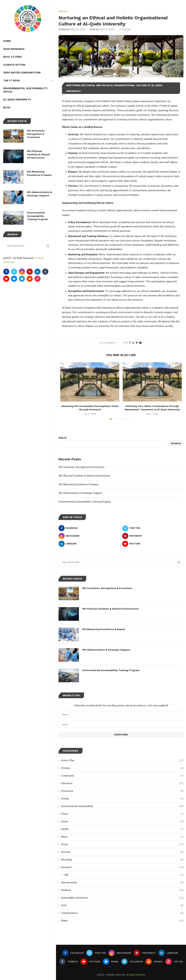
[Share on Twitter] (133, 343)
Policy (122, 844)
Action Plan (122, 760)
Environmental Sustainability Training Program (38, 216)
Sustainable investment (122, 898)
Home (7, 41)
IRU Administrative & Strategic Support (40, 194)
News (122, 836)
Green (122, 821)
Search (63, 437)
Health (122, 829)
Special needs (122, 882)
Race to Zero (13, 57)
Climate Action (14, 65)
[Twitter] (14, 272)
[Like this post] (126, 342)
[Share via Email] (140, 342)
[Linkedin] (38, 272)
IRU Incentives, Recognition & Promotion (36, 134)
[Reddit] (30, 279)
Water (122, 920)
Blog (7, 107)
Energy (122, 798)
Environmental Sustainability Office (26, 90)
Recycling (122, 859)
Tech (122, 905)
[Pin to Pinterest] (137, 342)
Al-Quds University (17, 100)
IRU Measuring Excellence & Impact (40, 173)
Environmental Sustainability (122, 806)
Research (122, 867)
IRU (124, 875)
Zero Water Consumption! (22, 73)
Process (122, 852)
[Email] (14, 279)
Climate (122, 768)
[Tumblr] (45, 272)
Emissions (122, 791)
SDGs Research (14, 49)
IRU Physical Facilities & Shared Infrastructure (39, 154)
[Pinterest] (30, 272)
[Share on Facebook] (130, 342)
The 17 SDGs (28, 81)
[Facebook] (6, 272)
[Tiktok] (38, 279)
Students (122, 890)
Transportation (122, 913)
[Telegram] (22, 279)
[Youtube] (6, 279)
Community (122, 775)
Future (122, 814)
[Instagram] (22, 272)
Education (122, 783)
